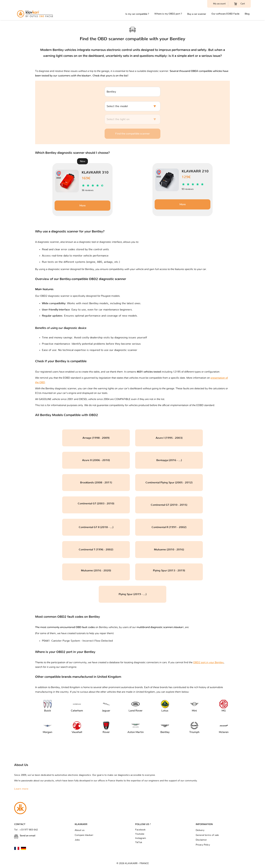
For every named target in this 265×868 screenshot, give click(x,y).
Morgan (47, 728)
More (82, 206)
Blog (247, 14)
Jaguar (106, 706)
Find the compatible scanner (132, 134)
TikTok (139, 842)
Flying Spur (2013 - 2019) (169, 571)
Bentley (165, 728)
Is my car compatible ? (137, 14)
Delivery (200, 830)
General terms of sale (207, 835)
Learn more (21, 789)
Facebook (140, 830)
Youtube (140, 834)
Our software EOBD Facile (225, 14)
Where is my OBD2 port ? (168, 14)
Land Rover (135, 706)
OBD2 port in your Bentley (208, 663)
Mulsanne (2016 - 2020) (96, 571)
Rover (106, 728)
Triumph (194, 728)
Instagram (141, 838)
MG (224, 706)
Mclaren (224, 728)
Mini (194, 706)
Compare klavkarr (84, 835)
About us (80, 830)
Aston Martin (135, 728)
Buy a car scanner (197, 14)
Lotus (165, 706)
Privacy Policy (203, 845)
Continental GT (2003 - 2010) (96, 504)
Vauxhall (77, 728)
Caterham (77, 706)
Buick (47, 706)
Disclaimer (201, 840)
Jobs (77, 840)
